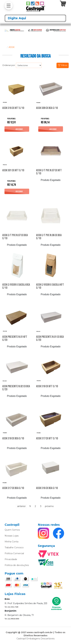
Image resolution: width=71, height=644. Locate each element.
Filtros (64, 65)
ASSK (12, 47)
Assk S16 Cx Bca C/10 (47, 488)
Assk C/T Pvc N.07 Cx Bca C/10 (15, 237)
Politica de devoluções (17, 565)
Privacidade (11, 559)
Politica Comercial (14, 553)
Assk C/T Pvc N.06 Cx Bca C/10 (49, 237)
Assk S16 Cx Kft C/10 (13, 108)
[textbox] (35, 18)
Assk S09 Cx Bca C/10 (47, 108)
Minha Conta (11, 542)
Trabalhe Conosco (14, 548)
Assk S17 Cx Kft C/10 (47, 439)
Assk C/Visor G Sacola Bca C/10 (16, 286)
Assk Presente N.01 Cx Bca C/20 (50, 339)
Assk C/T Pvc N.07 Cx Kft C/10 (49, 172)
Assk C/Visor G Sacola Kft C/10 (50, 286)
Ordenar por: (9, 65)
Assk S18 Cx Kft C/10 (47, 386)
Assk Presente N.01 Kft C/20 (15, 339)
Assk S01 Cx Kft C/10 (13, 171)
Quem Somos (12, 530)
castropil (4, 47)
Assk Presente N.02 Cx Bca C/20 (16, 388)
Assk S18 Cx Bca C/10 (13, 439)
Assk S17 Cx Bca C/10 (13, 488)
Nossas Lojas (12, 536)
